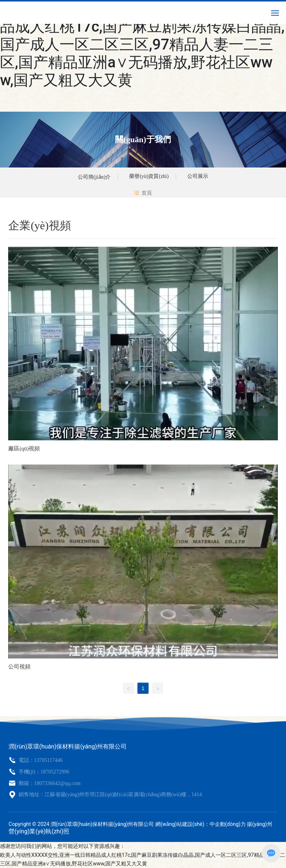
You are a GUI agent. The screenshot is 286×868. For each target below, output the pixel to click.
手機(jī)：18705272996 (43, 772)
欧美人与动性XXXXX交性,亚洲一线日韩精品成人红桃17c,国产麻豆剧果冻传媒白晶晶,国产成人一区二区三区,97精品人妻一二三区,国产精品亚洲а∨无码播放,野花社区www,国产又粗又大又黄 (142, 44)
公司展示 (198, 176)
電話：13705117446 (40, 760)
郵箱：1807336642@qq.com (49, 783)
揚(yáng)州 (259, 824)
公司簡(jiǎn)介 (94, 177)
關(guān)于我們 (143, 139)
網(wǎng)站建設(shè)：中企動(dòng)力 (201, 824)
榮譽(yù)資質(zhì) (149, 176)
